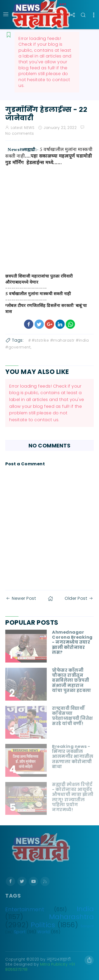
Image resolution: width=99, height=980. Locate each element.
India (85, 909)
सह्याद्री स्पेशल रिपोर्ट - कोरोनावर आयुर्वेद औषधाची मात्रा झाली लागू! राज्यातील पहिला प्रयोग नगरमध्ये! (73, 797)
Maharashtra (72, 917)
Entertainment (25, 909)
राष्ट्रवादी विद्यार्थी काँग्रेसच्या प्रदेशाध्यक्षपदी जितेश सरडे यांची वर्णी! (72, 716)
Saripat (87, 926)
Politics (43, 925)
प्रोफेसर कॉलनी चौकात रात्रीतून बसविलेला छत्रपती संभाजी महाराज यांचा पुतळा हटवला (72, 680)
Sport (20, 932)
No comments (20, 133)
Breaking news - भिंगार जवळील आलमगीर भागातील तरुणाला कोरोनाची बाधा (73, 757)
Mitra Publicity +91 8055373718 (40, 967)
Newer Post (21, 598)
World (44, 932)
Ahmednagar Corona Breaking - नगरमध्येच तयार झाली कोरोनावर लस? (72, 642)
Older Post (79, 598)
